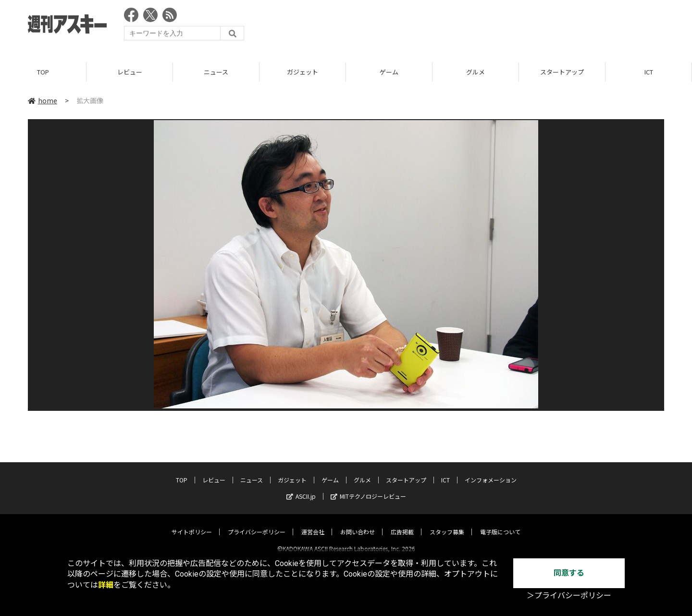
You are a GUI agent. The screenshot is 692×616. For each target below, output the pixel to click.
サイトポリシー (192, 524)
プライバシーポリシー (257, 524)
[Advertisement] (489, 26)
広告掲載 (402, 524)
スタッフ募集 (447, 524)
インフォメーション (491, 472)
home (43, 100)
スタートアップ (562, 72)
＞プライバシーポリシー (569, 596)
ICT (649, 72)
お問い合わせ (358, 524)
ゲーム (389, 72)
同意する (569, 573)
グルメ (476, 72)
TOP (43, 72)
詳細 (106, 585)
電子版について (500, 524)
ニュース (216, 72)
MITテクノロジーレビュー (368, 488)
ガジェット (303, 72)
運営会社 (313, 524)
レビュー (130, 72)
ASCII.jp (301, 488)
